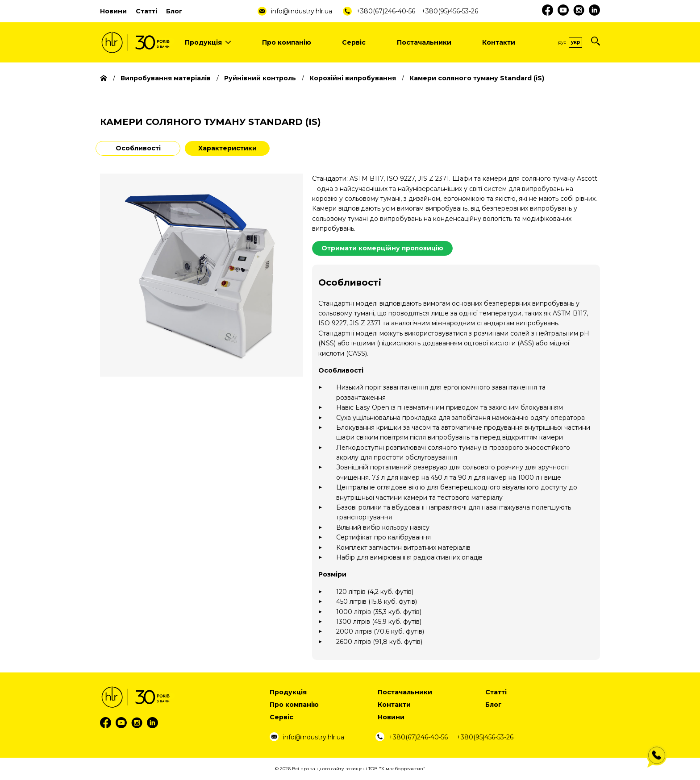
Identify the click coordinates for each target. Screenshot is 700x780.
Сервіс (354, 42)
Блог (174, 11)
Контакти (499, 42)
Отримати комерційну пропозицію (382, 248)
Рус (562, 42)
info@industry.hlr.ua (302, 11)
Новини (113, 11)
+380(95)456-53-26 (450, 11)
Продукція (208, 42)
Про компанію (287, 42)
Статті (146, 11)
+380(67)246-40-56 (386, 11)
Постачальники (424, 42)
